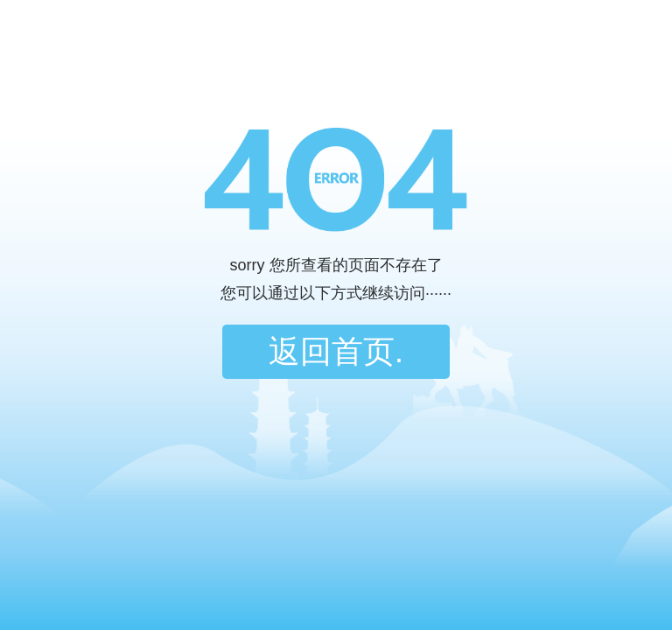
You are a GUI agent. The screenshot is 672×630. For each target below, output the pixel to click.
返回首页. (336, 351)
